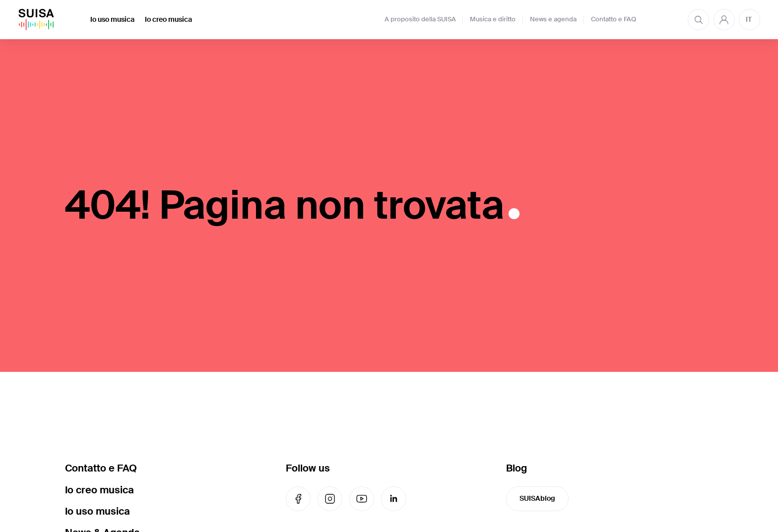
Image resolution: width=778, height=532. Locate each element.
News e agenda (553, 19)
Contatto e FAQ (614, 19)
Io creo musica (168, 19)
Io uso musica (112, 19)
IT (749, 19)
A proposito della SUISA (420, 19)
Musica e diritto (493, 19)
